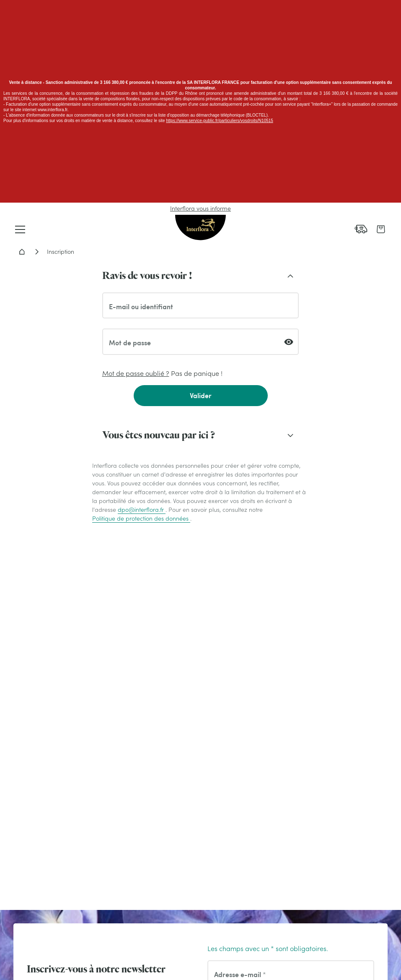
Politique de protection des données (141, 519)
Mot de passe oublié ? (136, 373)
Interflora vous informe (200, 209)
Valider (201, 395)
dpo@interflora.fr (142, 510)
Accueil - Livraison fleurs (22, 252)
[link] (361, 229)
